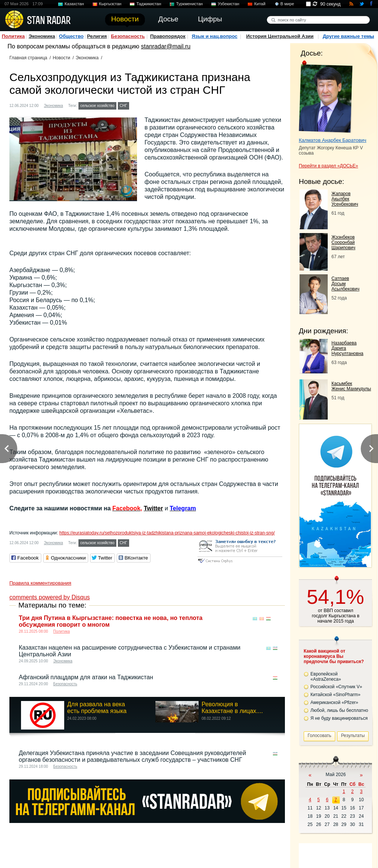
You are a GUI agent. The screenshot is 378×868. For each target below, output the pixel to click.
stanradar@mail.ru (166, 46)
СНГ (123, 106)
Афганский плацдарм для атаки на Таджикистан (86, 677)
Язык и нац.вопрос (215, 36)
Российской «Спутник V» (336, 687)
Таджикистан (149, 4)
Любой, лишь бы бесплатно (339, 710)
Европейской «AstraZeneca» (326, 677)
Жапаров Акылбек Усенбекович (345, 199)
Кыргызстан (110, 4)
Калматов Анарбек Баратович (333, 140)
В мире (287, 4)
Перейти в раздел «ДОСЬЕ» (328, 166)
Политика (13, 36)
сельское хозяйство (97, 106)
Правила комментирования (40, 583)
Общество (71, 36)
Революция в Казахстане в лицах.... (232, 708)
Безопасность (128, 36)
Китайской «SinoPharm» (335, 695)
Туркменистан (189, 4)
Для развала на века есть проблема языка (97, 708)
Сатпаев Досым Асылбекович (345, 284)
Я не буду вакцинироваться (339, 718)
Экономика (42, 36)
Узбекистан (228, 4)
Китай (260, 4)
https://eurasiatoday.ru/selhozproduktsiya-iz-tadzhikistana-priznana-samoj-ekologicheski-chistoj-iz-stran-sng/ (167, 533)
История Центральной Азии (280, 36)
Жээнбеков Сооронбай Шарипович (343, 242)
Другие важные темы (349, 36)
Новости (61, 58)
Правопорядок (168, 36)
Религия (97, 36)
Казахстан (74, 4)
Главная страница (28, 58)
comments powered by (50, 597)
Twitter (153, 508)
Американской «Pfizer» (334, 703)
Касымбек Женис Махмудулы (351, 386)
